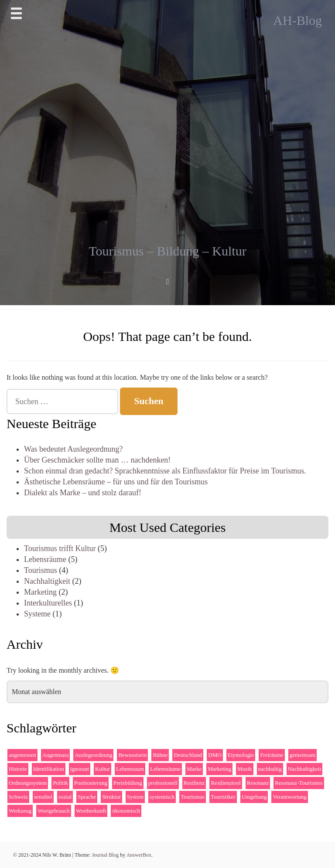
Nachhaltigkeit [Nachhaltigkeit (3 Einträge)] (305, 769)
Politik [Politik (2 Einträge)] (60, 783)
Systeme (37, 614)
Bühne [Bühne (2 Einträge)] (160, 755)
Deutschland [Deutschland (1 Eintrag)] (188, 755)
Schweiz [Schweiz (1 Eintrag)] (18, 797)
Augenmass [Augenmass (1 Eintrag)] (56, 755)
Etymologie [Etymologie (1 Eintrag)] (241, 755)
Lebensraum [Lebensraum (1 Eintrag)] (130, 769)
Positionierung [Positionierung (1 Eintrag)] (91, 783)
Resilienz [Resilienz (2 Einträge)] (194, 783)
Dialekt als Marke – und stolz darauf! (83, 493)
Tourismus (41, 570)
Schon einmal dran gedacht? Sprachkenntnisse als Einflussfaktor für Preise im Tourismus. (165, 471)
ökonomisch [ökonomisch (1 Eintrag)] (126, 811)
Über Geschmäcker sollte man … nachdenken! (97, 460)
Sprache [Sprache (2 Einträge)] (87, 797)
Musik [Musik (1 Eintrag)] (244, 769)
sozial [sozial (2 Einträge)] (65, 797)
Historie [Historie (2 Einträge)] (18, 769)
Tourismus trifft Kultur (60, 548)
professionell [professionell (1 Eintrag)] (163, 783)
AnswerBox (139, 855)
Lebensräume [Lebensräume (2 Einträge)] (165, 769)
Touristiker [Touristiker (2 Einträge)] (223, 797)
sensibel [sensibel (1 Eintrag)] (43, 797)
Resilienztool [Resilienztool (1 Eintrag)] (226, 783)
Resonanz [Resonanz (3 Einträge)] (258, 783)
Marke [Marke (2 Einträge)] (194, 769)
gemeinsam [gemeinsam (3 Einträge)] (303, 755)
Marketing (40, 592)
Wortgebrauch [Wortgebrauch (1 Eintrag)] (53, 811)
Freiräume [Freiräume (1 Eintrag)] (272, 755)
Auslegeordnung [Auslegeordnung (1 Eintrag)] (93, 755)
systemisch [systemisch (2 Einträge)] (162, 797)
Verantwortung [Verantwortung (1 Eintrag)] (289, 797)
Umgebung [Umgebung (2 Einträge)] (254, 797)
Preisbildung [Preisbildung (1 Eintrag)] (128, 783)
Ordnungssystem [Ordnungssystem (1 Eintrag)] (28, 783)
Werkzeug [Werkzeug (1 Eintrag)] (20, 811)
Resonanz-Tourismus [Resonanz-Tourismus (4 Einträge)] (299, 783)
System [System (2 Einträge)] (135, 797)
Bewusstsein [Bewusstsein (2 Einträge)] (132, 755)
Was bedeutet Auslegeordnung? (73, 449)
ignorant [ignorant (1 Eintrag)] (80, 769)
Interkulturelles (48, 603)
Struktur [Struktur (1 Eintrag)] (111, 797)
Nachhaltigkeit (47, 581)
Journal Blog (106, 855)
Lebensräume (45, 559)
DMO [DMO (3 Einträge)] (215, 755)
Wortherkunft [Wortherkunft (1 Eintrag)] (91, 811)
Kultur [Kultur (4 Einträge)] (103, 769)
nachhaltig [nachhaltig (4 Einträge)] (270, 769)
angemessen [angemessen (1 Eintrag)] (22, 755)
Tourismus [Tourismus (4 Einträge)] (193, 797)
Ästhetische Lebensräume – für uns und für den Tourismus (116, 482)
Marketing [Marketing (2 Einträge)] (219, 769)
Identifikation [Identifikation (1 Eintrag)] (49, 769)
